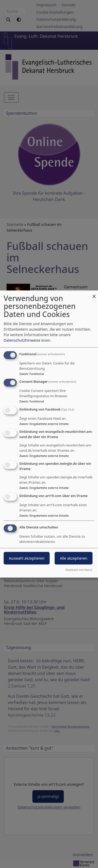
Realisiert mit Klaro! (79, 570)
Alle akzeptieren (74, 558)
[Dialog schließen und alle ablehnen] (94, 294)
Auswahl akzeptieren (27, 558)
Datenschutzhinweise (22, 340)
